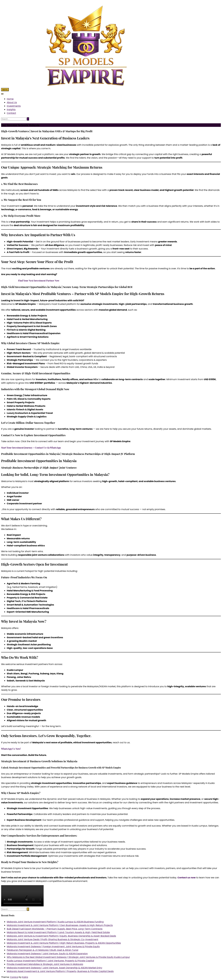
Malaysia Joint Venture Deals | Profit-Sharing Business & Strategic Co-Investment (53, 939)
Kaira (25, 977)
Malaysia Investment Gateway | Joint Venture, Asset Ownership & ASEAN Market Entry (55, 968)
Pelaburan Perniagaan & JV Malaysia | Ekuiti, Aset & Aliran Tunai (43, 950)
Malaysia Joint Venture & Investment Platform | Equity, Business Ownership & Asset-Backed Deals (61, 936)
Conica (14, 977)
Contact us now (186, 878)
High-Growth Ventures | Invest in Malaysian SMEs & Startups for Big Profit (47, 131)
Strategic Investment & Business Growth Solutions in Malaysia (39, 761)
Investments (14, 106)
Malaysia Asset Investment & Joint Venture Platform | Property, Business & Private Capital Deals (60, 971)
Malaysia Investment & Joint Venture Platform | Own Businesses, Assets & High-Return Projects (60, 925)
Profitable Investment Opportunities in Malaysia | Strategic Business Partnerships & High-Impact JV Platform (68, 454)
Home (10, 99)
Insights (11, 110)
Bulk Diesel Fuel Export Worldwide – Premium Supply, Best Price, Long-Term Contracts (55, 929)
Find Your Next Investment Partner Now (39, 281)
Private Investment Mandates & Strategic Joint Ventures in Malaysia (45, 964)
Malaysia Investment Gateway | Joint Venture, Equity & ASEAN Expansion (47, 954)
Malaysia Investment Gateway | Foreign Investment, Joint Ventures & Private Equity (53, 947)
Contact (11, 113)
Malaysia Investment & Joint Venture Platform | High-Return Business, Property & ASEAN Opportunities (64, 943)
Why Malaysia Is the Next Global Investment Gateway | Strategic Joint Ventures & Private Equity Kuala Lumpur (68, 957)
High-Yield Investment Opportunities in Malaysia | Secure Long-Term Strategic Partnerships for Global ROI (67, 287)
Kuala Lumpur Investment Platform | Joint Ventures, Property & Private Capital (50, 961)
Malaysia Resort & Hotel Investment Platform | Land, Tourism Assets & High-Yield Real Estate (58, 932)
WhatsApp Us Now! (11, 749)
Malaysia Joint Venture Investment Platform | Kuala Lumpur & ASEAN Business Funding (55, 922)
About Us (12, 102)
